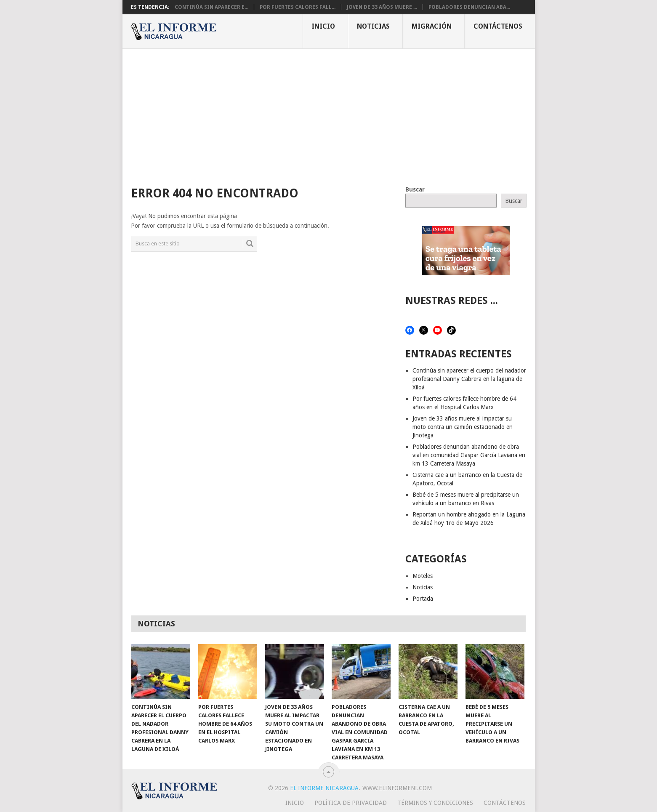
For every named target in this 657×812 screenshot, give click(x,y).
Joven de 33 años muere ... (382, 7)
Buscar (415, 189)
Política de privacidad (351, 803)
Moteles (423, 576)
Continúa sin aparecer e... (211, 7)
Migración (432, 26)
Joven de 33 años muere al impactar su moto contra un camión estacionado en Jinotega (463, 427)
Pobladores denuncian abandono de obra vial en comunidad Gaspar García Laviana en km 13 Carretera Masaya (469, 455)
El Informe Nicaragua (324, 788)
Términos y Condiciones (435, 803)
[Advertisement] (329, 112)
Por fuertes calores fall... (298, 7)
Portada (423, 599)
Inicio (323, 26)
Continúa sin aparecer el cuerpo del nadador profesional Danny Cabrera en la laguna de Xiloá (469, 379)
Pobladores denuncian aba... (469, 7)
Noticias (373, 26)
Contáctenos (498, 26)
